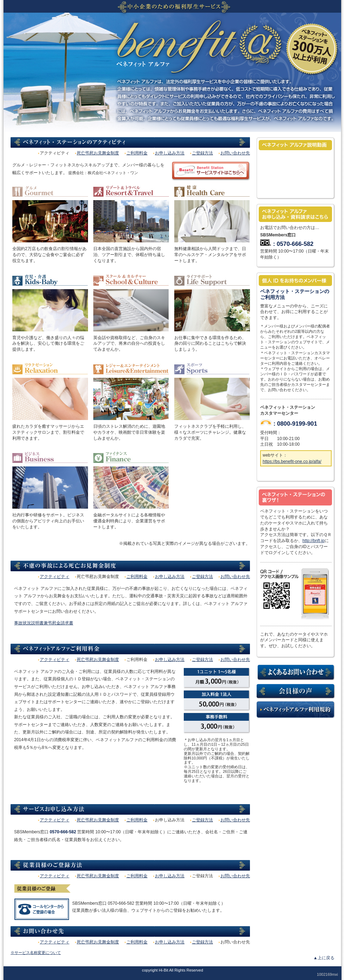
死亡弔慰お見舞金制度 (98, 153)
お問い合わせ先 (235, 153)
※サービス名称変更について (36, 953)
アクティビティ (55, 577)
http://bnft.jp (313, 541)
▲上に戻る (324, 958)
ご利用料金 (137, 153)
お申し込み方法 (170, 153)
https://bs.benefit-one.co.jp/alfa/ (292, 462)
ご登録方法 (202, 153)
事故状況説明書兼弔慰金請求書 (44, 623)
